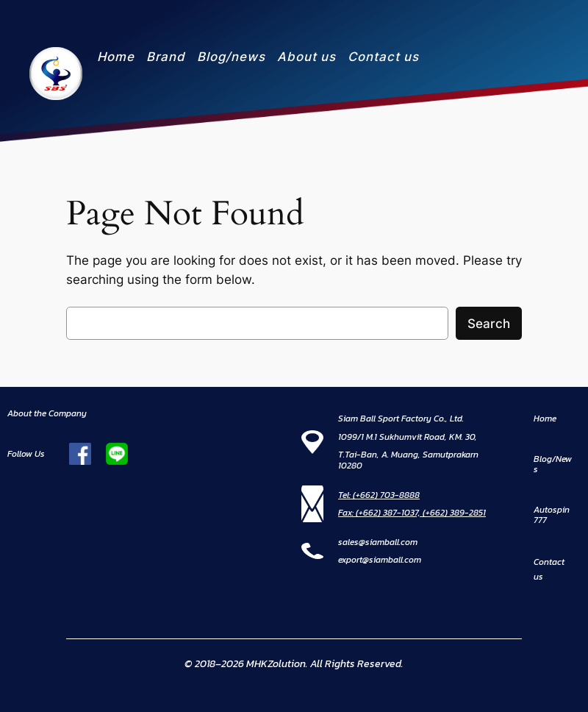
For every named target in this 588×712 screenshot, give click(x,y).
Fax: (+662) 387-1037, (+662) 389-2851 (412, 513)
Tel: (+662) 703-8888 (379, 495)
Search (489, 324)
